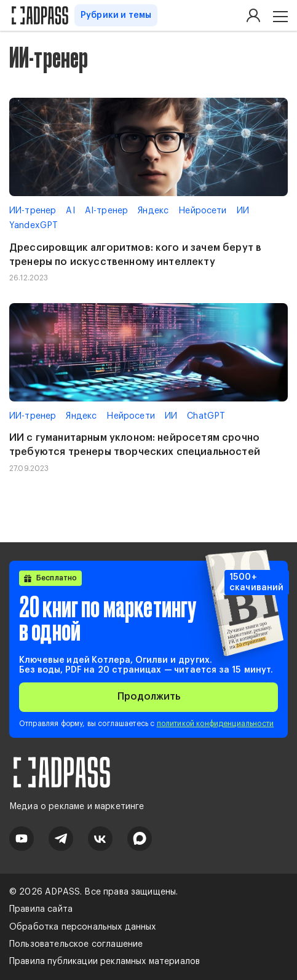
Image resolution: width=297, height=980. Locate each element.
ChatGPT (206, 416)
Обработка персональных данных (83, 927)
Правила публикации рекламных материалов (105, 962)
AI (70, 211)
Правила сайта (41, 909)
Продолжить (149, 697)
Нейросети (202, 211)
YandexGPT (34, 226)
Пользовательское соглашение (76, 944)
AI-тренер (106, 211)
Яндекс (153, 211)
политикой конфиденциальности (215, 724)
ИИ (243, 211)
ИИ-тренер (33, 211)
